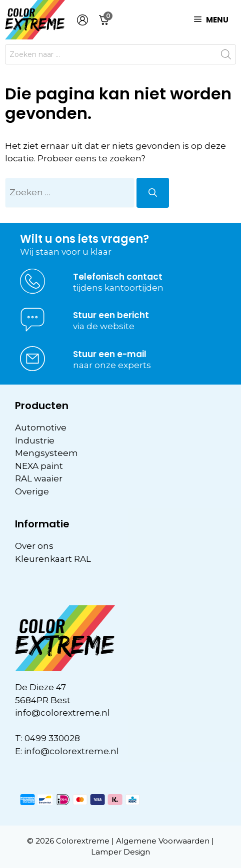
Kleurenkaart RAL (53, 559)
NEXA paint (39, 466)
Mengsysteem (46, 453)
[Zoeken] (153, 193)
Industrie (35, 440)
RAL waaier (39, 478)
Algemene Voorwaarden (163, 841)
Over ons (34, 546)
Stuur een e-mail (110, 354)
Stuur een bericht (111, 315)
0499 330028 (52, 738)
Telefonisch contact (118, 277)
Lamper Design (120, 852)
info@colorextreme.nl (62, 713)
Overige (32, 491)
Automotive (41, 428)
